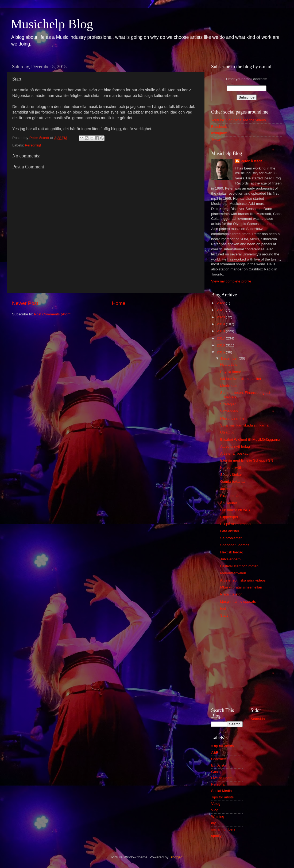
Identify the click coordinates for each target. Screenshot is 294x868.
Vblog (216, 804)
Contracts (219, 759)
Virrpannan (229, 411)
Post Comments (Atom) (53, 314)
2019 (221, 324)
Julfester (227, 489)
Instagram (219, 133)
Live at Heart (221, 778)
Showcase (229, 503)
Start (224, 615)
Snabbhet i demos (235, 545)
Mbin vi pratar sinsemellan (241, 587)
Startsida (258, 719)
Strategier (228, 404)
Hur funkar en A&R (235, 510)
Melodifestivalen (233, 573)
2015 (221, 352)
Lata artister (230, 531)
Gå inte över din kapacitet (241, 379)
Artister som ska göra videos (243, 580)
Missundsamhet (233, 418)
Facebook (219, 127)
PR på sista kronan (235, 524)
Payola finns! (231, 372)
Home (119, 303)
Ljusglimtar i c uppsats (238, 601)
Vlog (215, 810)
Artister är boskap (234, 453)
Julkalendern (231, 559)
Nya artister (229, 365)
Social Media (221, 791)
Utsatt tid (227, 432)
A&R (215, 752)
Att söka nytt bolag (235, 446)
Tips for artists (222, 797)
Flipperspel (229, 517)
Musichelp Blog (52, 24)
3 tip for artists (223, 746)
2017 (221, 338)
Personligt (33, 145)
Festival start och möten (239, 566)
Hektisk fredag (232, 552)
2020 (221, 317)
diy (213, 823)
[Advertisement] (247, 664)
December (230, 358)
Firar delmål (230, 496)
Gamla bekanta (233, 482)
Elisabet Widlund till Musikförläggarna (250, 439)
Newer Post (25, 303)
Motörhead (229, 386)
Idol (223, 608)
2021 (221, 310)
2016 (221, 345)
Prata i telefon (231, 594)
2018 (221, 331)
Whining (218, 816)
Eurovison (219, 765)
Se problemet (231, 538)
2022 (221, 303)
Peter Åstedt (251, 161)
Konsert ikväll (231, 468)
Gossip (217, 772)
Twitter (216, 139)
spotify (216, 836)
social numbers (223, 829)
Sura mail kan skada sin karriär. (245, 425)
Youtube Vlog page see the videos (238, 120)
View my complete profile (231, 281)
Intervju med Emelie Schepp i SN (247, 460)
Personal (218, 784)
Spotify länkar (231, 475)
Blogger (176, 857)
